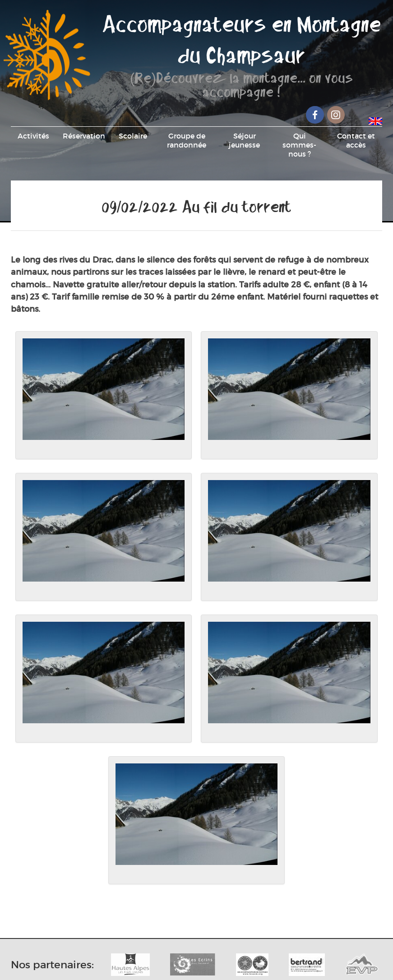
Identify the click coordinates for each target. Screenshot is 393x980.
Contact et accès (356, 140)
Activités (33, 136)
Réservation (84, 136)
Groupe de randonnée (187, 140)
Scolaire (133, 136)
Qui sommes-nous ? (299, 145)
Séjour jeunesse (244, 140)
